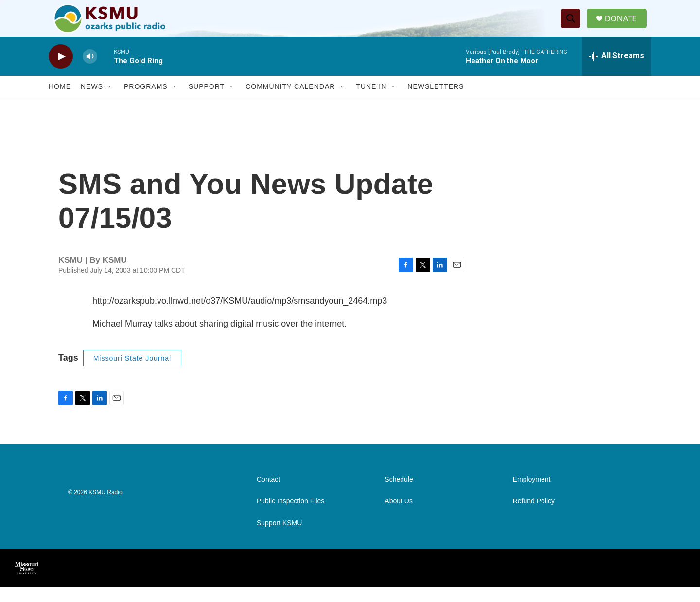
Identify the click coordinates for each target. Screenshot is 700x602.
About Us (399, 516)
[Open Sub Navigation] (110, 101)
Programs (146, 101)
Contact (268, 494)
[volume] (90, 71)
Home (60, 101)
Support (207, 101)
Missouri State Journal (132, 372)
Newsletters (436, 101)
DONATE (624, 26)
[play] (61, 71)
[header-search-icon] (573, 26)
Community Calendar (290, 101)
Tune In (371, 101)
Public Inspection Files (290, 516)
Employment (532, 494)
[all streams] (617, 70)
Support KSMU (279, 538)
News (92, 101)
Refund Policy (534, 516)
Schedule (399, 494)
